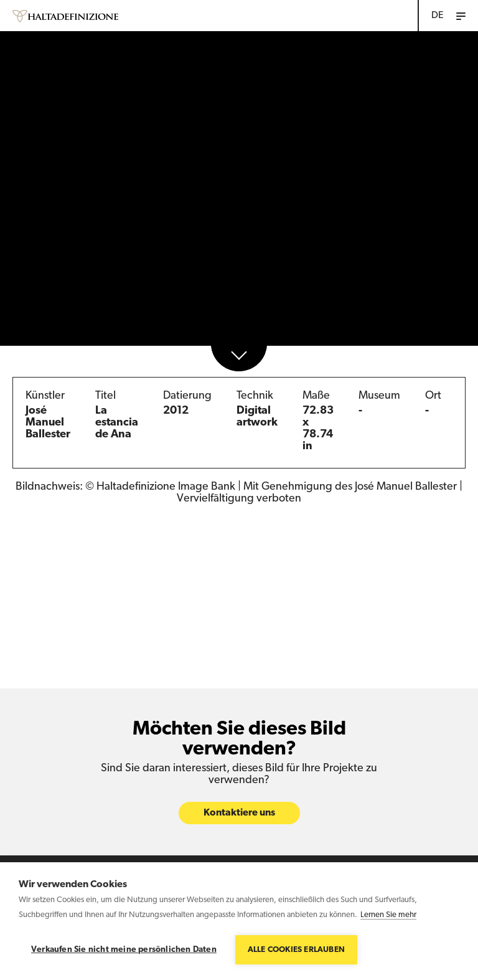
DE (438, 16)
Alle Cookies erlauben (296, 950)
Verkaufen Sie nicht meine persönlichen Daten (124, 950)
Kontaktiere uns (239, 813)
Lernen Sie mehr (388, 915)
